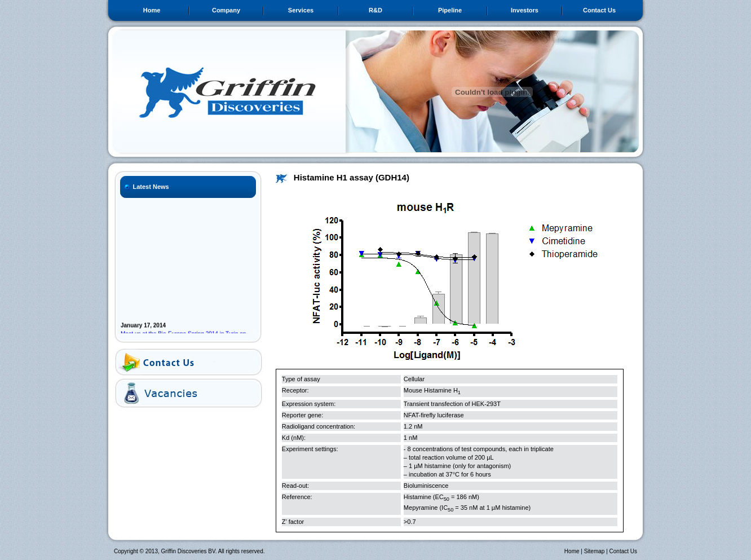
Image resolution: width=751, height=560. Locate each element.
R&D (375, 10)
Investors (525, 10)
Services (301, 10)
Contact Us (599, 10)
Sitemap (595, 551)
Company (226, 10)
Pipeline (450, 10)
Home (152, 10)
